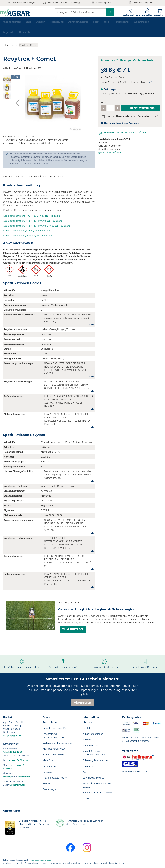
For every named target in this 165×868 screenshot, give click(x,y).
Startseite (9, 48)
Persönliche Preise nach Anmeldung (64, 3)
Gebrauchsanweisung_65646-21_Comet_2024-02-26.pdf (32, 218)
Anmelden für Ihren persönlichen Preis (127, 63)
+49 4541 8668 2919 (18, 760)
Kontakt (47, 784)
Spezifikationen (57, 179)
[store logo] (18, 12)
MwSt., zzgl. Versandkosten (40, 860)
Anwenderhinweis (38, 179)
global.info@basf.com (110, 155)
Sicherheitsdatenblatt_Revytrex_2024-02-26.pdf (28, 238)
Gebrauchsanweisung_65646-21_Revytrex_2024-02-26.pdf (33, 223)
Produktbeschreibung (14, 179)
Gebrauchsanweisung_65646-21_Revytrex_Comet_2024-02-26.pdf (37, 228)
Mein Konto (49, 760)
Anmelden (144, 15)
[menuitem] (12, 24)
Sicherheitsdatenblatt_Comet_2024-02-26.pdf (27, 233)
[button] (18, 105)
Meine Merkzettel (129, 15)
